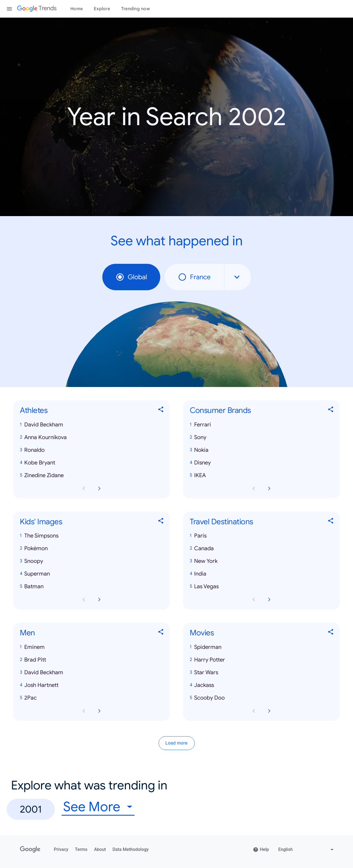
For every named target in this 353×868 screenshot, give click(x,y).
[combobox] (238, 277)
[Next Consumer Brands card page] (269, 488)
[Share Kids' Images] (161, 522)
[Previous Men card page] (84, 711)
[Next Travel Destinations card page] (269, 600)
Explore (102, 9)
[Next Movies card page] (269, 711)
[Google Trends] (37, 9)
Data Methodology (131, 849)
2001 (31, 809)
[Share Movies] (331, 633)
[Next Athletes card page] (99, 488)
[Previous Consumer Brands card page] (254, 488)
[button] (92, 425)
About (100, 849)
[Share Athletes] (161, 411)
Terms (81, 849)
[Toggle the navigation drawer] (9, 9)
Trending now (135, 9)
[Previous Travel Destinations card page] (254, 600)
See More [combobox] (92, 807)
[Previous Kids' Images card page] (84, 600)
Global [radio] (131, 277)
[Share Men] (161, 633)
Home (77, 9)
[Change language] (307, 850)
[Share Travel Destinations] (331, 522)
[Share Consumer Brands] (331, 411)
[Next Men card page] (99, 711)
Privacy (61, 849)
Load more (177, 743)
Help (261, 850)
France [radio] (194, 277)
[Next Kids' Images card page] (99, 600)
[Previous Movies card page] (254, 711)
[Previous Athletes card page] (84, 488)
